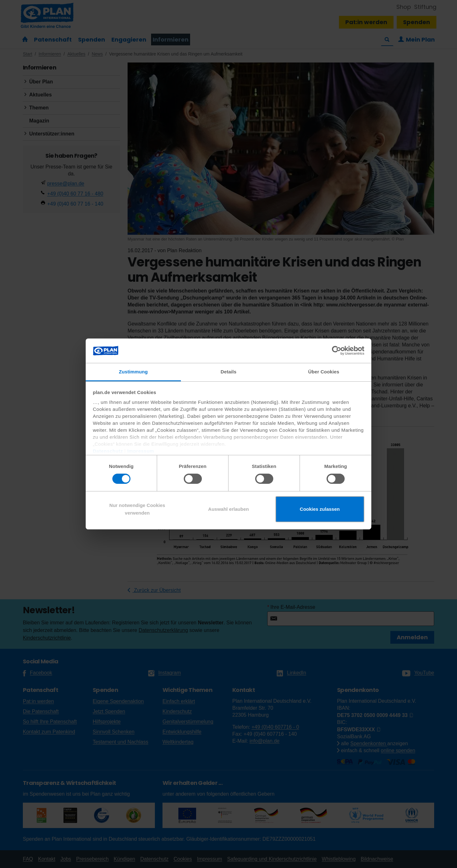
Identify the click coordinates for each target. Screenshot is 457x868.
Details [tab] (228, 372)
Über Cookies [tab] (324, 372)
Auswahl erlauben (228, 509)
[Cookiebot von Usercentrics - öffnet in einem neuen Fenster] (337, 351)
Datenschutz (108, 451)
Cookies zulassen (320, 509)
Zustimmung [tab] (133, 372)
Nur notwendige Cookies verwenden (137, 509)
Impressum (141, 451)
